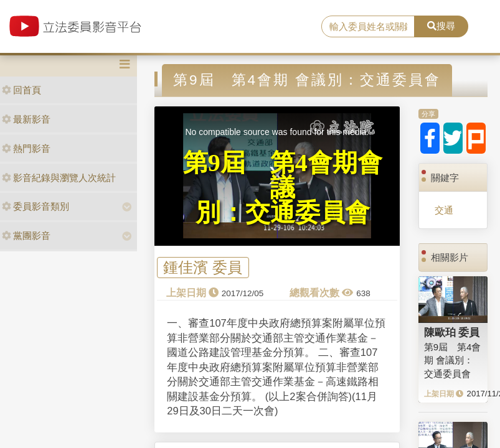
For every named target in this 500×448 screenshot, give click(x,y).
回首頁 (21, 90)
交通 (444, 210)
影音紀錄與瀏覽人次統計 (59, 178)
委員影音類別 (35, 206)
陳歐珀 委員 (452, 332)
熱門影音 (26, 148)
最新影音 (26, 119)
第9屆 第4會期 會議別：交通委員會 (453, 360)
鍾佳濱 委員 (203, 268)
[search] (368, 27)
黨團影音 (26, 236)
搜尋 (441, 26)
